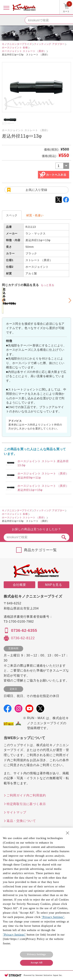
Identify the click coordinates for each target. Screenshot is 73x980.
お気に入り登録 (36, 190)
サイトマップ (16, 812)
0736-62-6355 (24, 630)
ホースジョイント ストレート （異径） (24, 51)
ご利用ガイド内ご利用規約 (26, 795)
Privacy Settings (37, 954)
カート (67, 8)
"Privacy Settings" (53, 917)
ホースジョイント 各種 (15, 48)
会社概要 (19, 585)
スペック (12, 215)
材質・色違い (35, 215)
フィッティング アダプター (49, 44)
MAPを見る (54, 585)
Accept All (36, 963)
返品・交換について (21, 821)
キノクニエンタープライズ (17, 44)
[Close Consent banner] (68, 833)
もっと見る (48, 285)
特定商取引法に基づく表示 (26, 804)
